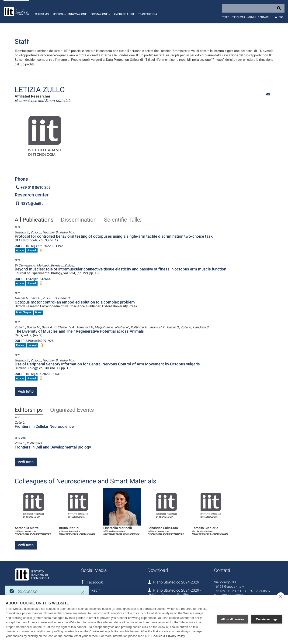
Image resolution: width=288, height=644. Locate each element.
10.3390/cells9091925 (34, 341)
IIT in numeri (238, 17)
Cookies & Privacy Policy (168, 636)
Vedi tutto (26, 391)
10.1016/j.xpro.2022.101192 (39, 246)
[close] (281, 596)
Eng (281, 17)
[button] (59, 12)
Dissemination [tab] (79, 220)
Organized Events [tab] (72, 410)
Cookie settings (267, 619)
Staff (225, 17)
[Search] (253, 8)
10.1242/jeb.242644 (33, 279)
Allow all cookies (233, 619)
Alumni (252, 17)
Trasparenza (148, 14)
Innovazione (78, 14)
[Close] (83, 592)
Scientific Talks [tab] (123, 220)
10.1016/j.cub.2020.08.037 (38, 374)
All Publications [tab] (34, 220)
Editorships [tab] (29, 410)
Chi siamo (42, 14)
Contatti (264, 17)
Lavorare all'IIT (123, 14)
